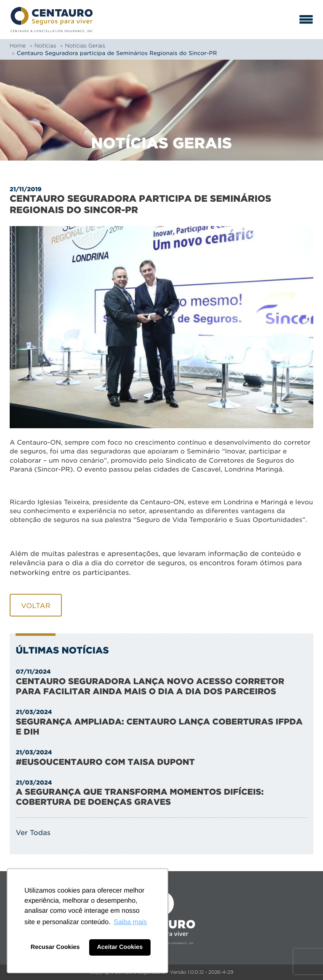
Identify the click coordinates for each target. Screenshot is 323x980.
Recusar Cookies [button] (55, 947)
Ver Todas (33, 832)
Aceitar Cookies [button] (120, 947)
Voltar (36, 606)
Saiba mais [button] (130, 922)
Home (18, 46)
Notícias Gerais (85, 46)
